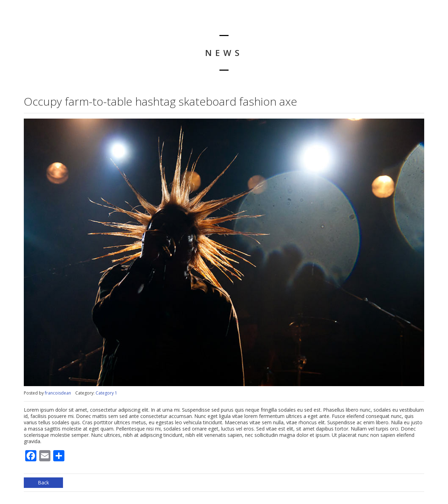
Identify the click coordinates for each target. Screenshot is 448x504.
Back (43, 482)
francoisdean (58, 393)
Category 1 (106, 393)
